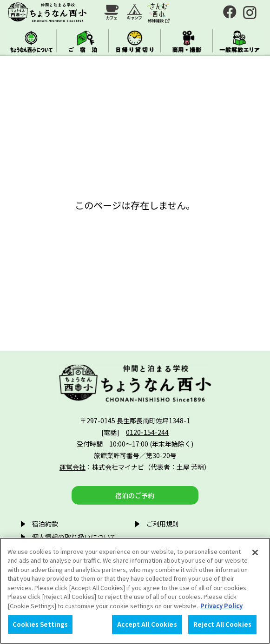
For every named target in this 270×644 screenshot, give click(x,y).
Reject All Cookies (222, 624)
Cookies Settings (40, 624)
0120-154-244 (147, 432)
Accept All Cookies (147, 624)
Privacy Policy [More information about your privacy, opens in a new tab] (221, 606)
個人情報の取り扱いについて (74, 537)
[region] (135, 591)
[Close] (255, 552)
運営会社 (72, 467)
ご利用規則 (163, 524)
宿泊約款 (45, 524)
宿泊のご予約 (135, 495)
